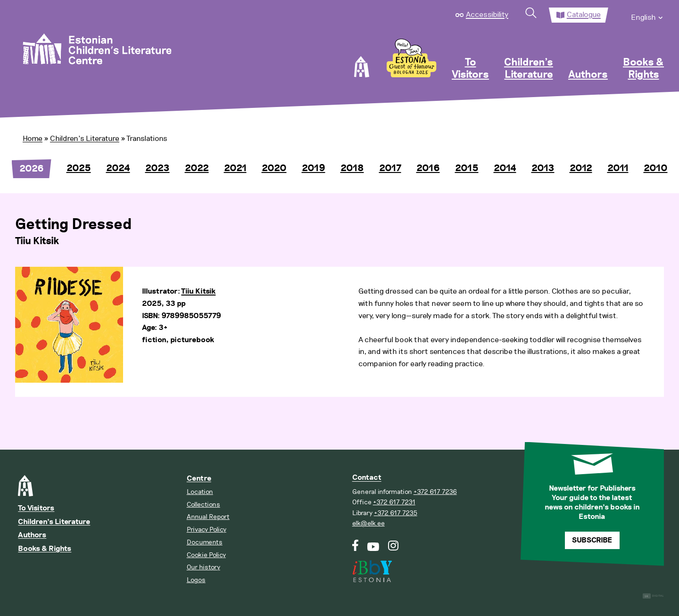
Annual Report (208, 517)
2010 (656, 168)
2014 (505, 168)
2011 (618, 168)
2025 (79, 168)
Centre (199, 479)
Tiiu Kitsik (198, 292)
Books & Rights (643, 69)
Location (200, 492)
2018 (352, 168)
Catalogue (584, 15)
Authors (588, 75)
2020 (274, 168)
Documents (205, 542)
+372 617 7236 (435, 492)
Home (33, 139)
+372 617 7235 (396, 513)
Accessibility (487, 15)
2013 (543, 168)
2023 (157, 168)
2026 (32, 169)
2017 (390, 168)
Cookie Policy (206, 555)
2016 (428, 168)
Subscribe (592, 540)
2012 (581, 168)
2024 (118, 168)
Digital (653, 596)
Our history (203, 567)
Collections (203, 505)
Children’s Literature (529, 69)
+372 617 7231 (394, 502)
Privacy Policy (207, 530)
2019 (314, 168)
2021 (235, 168)
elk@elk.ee (368, 523)
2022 (197, 168)
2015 (467, 168)
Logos (196, 580)
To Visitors (470, 69)
